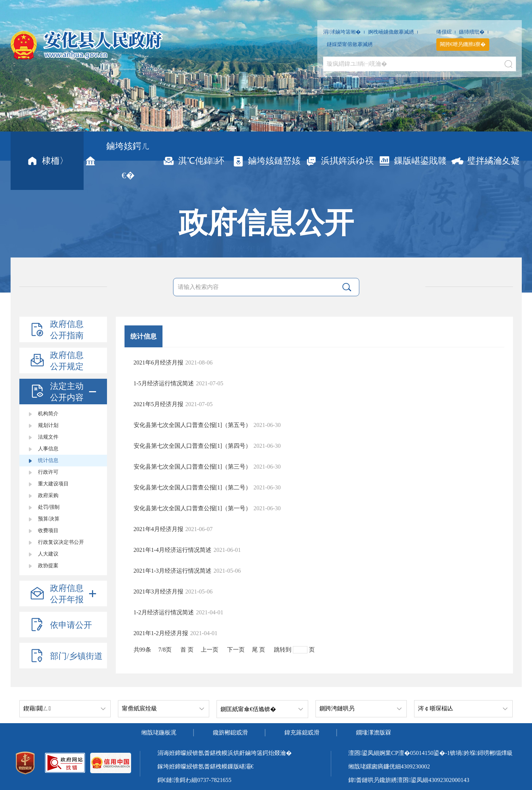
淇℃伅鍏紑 (193, 161)
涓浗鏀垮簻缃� (342, 32)
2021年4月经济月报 (158, 529)
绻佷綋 (444, 32)
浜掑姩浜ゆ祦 (339, 161)
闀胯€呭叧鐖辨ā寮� (463, 44)
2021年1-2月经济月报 (161, 633)
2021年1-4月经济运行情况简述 (173, 550)
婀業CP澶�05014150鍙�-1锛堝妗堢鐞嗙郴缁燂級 (446, 753)
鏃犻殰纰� (472, 32)
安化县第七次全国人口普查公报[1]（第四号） (193, 446)
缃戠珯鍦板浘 (159, 732)
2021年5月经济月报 (158, 404)
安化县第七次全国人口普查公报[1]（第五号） (193, 425)
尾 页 (259, 650)
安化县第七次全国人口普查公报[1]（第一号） (193, 508)
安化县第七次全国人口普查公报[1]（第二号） (193, 487)
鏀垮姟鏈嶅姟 (266, 161)
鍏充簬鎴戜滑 (302, 732)
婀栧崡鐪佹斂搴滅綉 (391, 32)
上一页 (210, 650)
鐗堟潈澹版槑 (374, 732)
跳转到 (283, 650)
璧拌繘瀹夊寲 (485, 161)
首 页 (187, 650)
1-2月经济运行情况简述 (164, 612)
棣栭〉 (47, 161)
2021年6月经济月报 (158, 362)
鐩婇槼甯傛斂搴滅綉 (350, 44)
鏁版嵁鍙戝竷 (412, 161)
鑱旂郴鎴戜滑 (230, 732)
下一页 (236, 650)
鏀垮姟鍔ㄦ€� (117, 161)
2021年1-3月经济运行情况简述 (173, 571)
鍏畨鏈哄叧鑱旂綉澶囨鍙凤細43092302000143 (409, 780)
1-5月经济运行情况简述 (164, 383)
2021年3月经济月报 (158, 591)
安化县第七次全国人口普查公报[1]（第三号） (193, 467)
